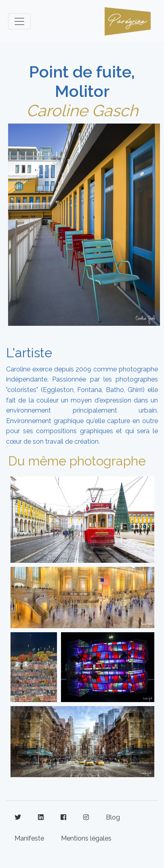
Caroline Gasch (82, 110)
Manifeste (29, 838)
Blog (113, 817)
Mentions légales (86, 838)
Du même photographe (77, 461)
